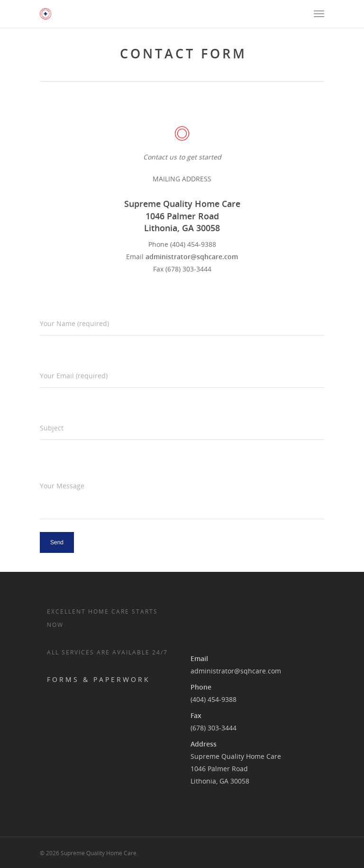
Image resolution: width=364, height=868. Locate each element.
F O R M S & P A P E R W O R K (98, 679)
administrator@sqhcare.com (236, 671)
